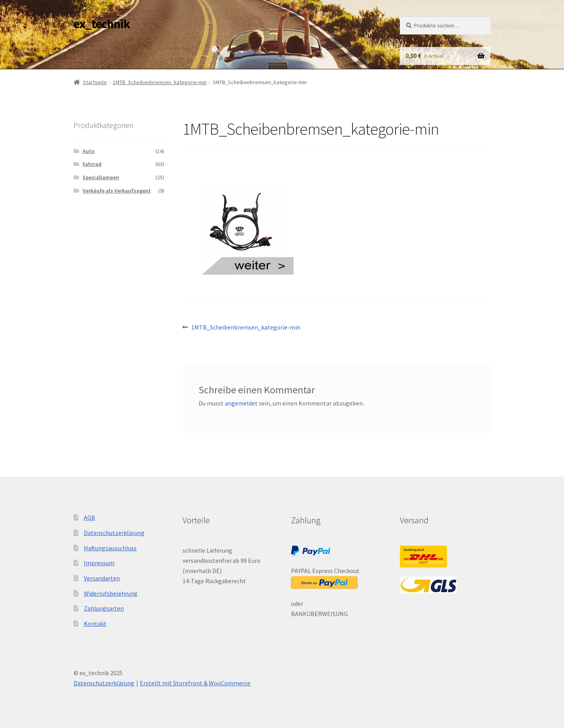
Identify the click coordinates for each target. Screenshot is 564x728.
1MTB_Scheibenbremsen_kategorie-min (160, 82)
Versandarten (102, 578)
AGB (89, 517)
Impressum (99, 563)
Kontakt (95, 623)
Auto (89, 151)
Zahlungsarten (104, 608)
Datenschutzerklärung (114, 533)
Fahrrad (92, 164)
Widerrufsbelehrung (111, 593)
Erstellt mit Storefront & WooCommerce (195, 683)
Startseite (95, 82)
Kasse (333, 25)
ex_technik (102, 24)
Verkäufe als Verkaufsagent (117, 191)
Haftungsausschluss (110, 548)
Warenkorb (364, 25)
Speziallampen (101, 177)
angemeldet (241, 403)
